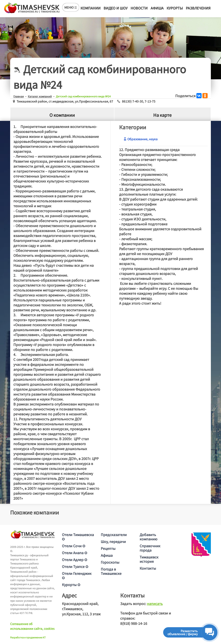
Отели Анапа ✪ (75, 553)
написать (155, 603)
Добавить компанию (148, 537)
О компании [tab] (62, 115)
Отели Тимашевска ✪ (78, 537)
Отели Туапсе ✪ (75, 566)
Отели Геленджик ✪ (77, 575)
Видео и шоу (116, 8)
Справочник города (150, 548)
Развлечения (198, 8)
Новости (139, 8)
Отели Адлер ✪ (75, 560)
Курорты (175, 8)
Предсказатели (114, 535)
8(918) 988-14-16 (134, 623)
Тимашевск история (149, 559)
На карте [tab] (162, 115)
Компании (91, 8)
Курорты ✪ (71, 585)
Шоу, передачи (113, 541)
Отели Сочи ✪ (74, 546)
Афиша (157, 8)
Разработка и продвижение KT (28, 637)
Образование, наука (140, 139)
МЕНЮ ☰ (71, 7)
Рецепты (108, 548)
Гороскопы (110, 562)
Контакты (148, 568)
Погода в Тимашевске (111, 571)
